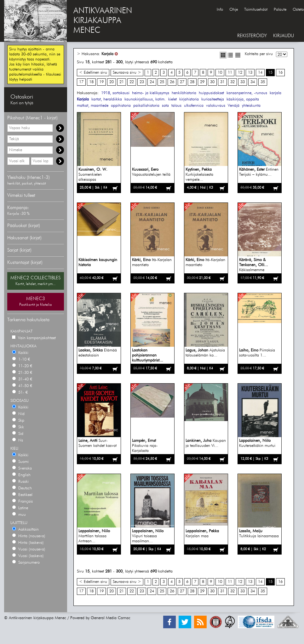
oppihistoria (121, 106)
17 (81, 82)
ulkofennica (194, 106)
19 (101, 82)
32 (232, 82)
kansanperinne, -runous (247, 93)
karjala (275, 93)
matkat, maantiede (93, 106)
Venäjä (234, 106)
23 (142, 82)
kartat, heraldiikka (107, 99)
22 (132, 82)
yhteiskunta (251, 106)
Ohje (234, 10)
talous (176, 106)
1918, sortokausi (115, 93)
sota (165, 106)
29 (202, 82)
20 (112, 82)
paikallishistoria (146, 106)
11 (230, 73)
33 (243, 82)
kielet (172, 99)
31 (222, 82)
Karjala (107, 54)
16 (280, 73)
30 (212, 82)
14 (260, 73)
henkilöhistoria (184, 93)
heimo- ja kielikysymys (151, 93)
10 (220, 73)
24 (152, 82)
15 (270, 73)
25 (162, 82)
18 (91, 82)
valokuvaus (216, 106)
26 (172, 82)
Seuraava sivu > (127, 73)
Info (220, 10)
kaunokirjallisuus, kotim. (145, 99)
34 (253, 82)
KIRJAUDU (284, 36)
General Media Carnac (111, 618)
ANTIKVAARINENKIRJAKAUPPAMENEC (103, 21)
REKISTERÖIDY (252, 36)
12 (240, 73)
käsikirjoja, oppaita (243, 99)
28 (192, 82)
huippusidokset (211, 93)
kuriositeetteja (213, 99)
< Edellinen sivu (93, 73)
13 (250, 73)
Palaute (280, 10)
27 (182, 82)
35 (263, 82)
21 (122, 82)
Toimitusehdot (256, 10)
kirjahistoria (189, 99)
